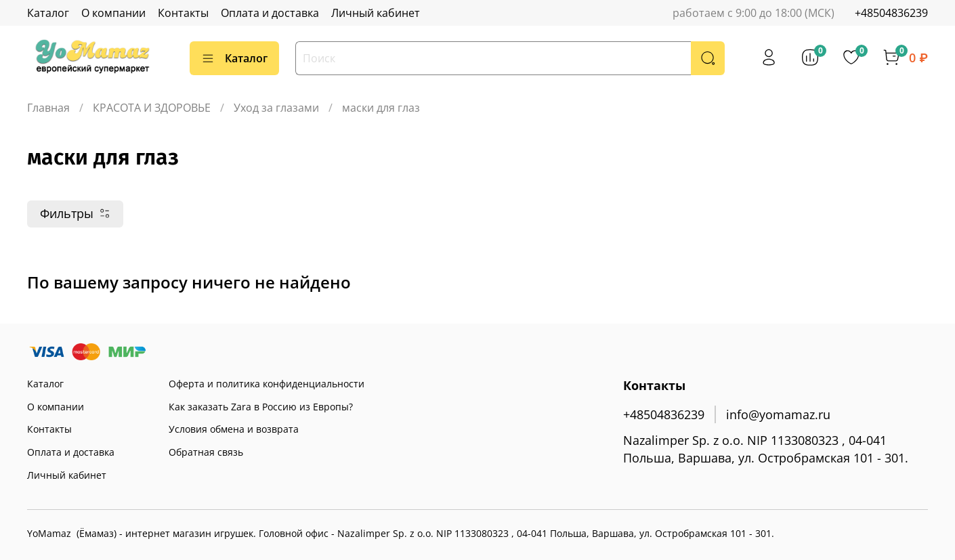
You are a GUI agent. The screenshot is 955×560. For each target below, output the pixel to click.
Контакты (183, 13)
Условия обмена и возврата (234, 429)
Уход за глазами (276, 108)
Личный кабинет (376, 13)
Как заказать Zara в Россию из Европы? (261, 407)
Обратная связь (206, 452)
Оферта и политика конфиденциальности (267, 384)
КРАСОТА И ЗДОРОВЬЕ (152, 108)
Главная (48, 108)
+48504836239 (891, 13)
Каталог (48, 13)
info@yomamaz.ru (778, 414)
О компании (113, 13)
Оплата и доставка (270, 13)
